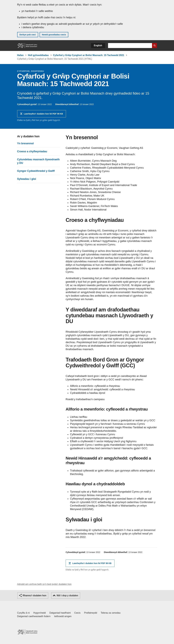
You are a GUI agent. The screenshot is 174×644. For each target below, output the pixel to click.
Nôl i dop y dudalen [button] (67, 595)
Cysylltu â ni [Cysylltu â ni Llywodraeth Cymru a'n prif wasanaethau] (23, 613)
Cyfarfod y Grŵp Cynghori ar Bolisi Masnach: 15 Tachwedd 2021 (89, 55)
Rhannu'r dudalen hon (35, 595)
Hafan (20, 55)
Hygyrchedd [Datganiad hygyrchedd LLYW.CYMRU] (40, 613)
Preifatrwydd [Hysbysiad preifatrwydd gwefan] (91, 613)
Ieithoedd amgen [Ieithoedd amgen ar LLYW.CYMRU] (63, 616)
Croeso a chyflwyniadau (32, 151)
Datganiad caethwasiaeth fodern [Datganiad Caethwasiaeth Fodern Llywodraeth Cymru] (34, 616)
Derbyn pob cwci (28, 35)
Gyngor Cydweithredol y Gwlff (36, 171)
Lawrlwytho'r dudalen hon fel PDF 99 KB (43, 115)
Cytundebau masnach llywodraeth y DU (38, 161)
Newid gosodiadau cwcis (54, 35)
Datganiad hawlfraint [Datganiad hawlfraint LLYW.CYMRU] (60, 613)
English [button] (98, 45)
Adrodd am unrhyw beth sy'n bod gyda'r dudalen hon (44, 584)
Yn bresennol (25, 143)
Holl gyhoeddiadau (38, 55)
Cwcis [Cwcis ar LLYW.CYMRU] (77, 613)
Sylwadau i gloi (27, 179)
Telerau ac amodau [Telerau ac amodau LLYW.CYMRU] (111, 613)
